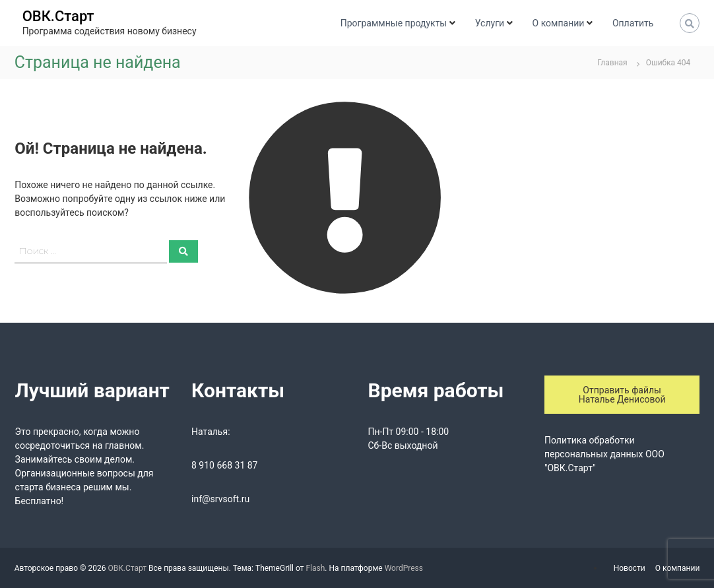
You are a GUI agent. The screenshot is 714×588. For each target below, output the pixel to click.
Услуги (490, 23)
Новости (630, 568)
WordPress (404, 568)
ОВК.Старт (58, 16)
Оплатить (633, 23)
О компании (559, 23)
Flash (315, 568)
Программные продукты (394, 23)
